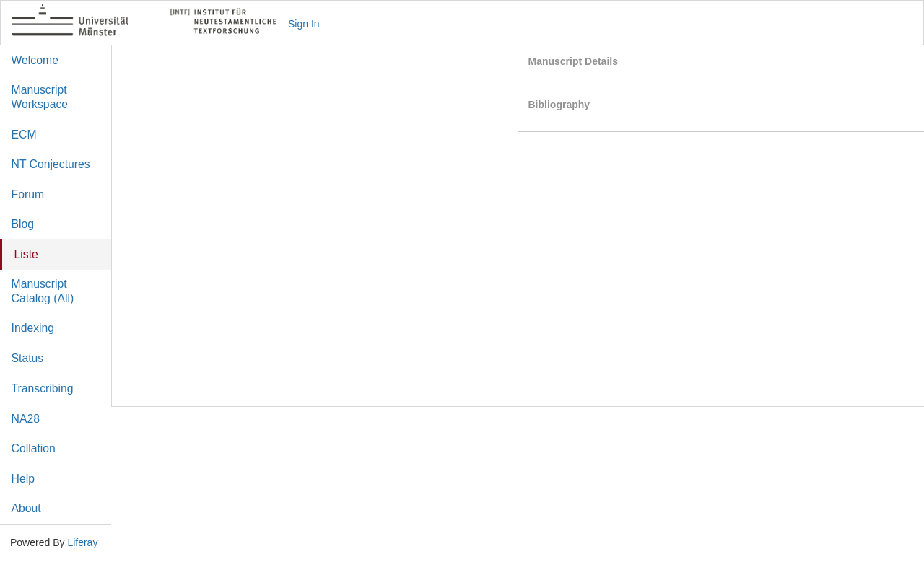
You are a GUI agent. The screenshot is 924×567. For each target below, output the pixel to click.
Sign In (304, 24)
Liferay (82, 542)
